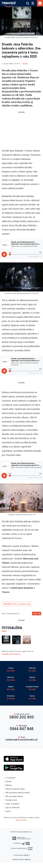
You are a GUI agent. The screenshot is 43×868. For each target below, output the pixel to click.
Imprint (8, 811)
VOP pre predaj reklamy (14, 796)
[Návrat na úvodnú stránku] (9, 4)
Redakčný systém (18, 859)
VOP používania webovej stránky (18, 793)
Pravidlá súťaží (11, 800)
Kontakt (9, 781)
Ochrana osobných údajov (15, 789)
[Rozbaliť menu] (33, 3)
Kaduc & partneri (21, 820)
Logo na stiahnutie (12, 807)
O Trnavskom (10, 778)
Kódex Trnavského (12, 804)
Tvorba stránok (18, 855)
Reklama (9, 785)
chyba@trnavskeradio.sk (11, 654)
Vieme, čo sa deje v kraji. (17, 604)
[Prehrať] (4, 254)
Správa (25, 64)
